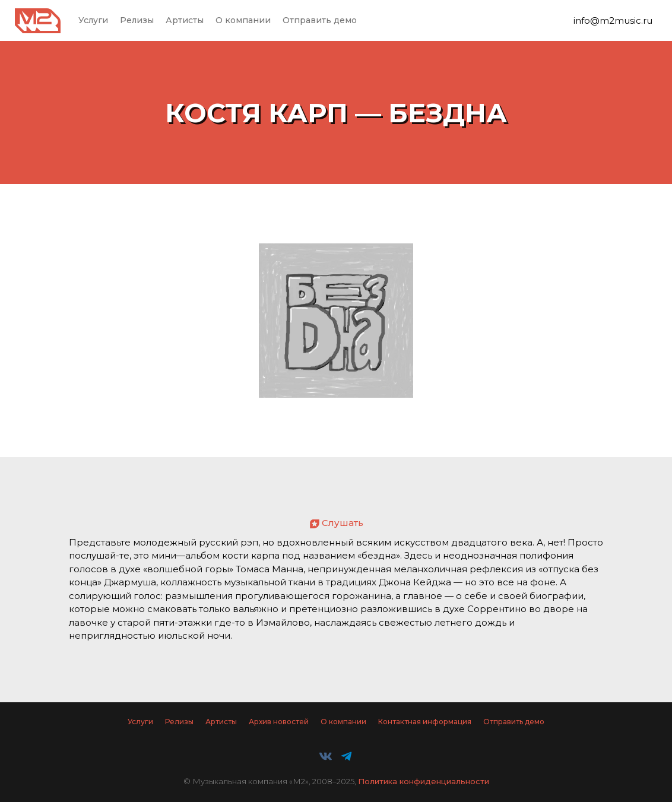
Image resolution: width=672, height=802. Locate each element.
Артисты (185, 20)
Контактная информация (425, 722)
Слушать (343, 523)
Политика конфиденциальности (424, 781)
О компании (243, 20)
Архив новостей (279, 722)
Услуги (93, 20)
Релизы (137, 20)
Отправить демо (320, 20)
